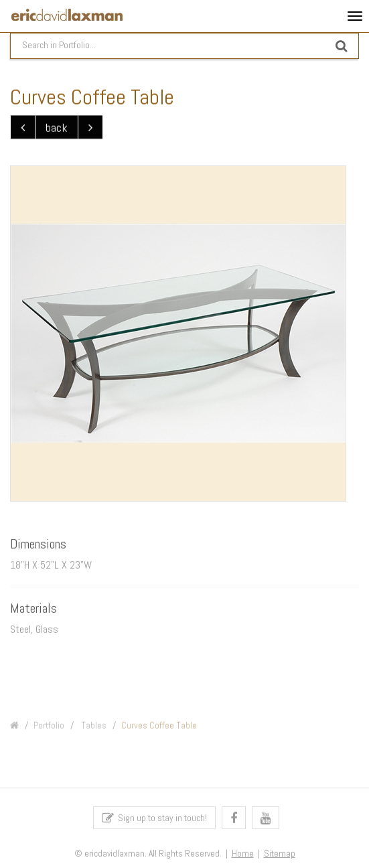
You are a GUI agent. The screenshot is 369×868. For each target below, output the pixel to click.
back (57, 128)
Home (243, 856)
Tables (93, 729)
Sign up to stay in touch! (154, 820)
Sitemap (280, 856)
